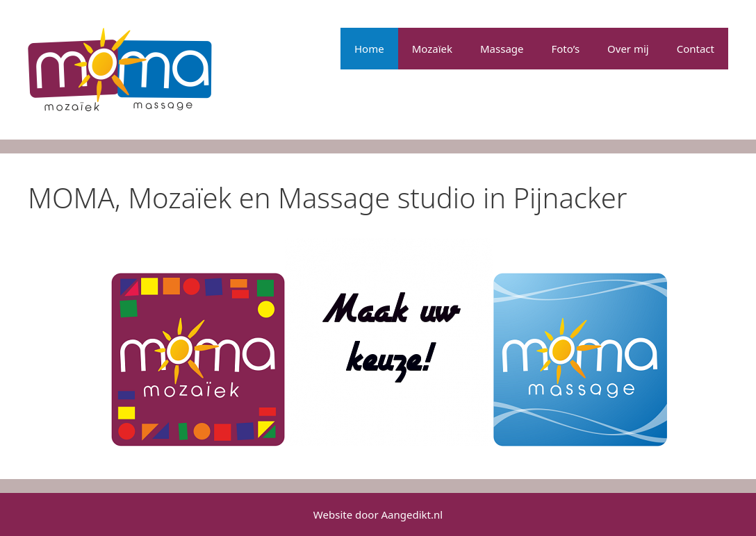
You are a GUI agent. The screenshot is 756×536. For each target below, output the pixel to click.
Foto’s (566, 49)
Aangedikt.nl (412, 514)
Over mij (628, 49)
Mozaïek (432, 49)
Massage (502, 49)
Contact (696, 49)
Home (369, 49)
